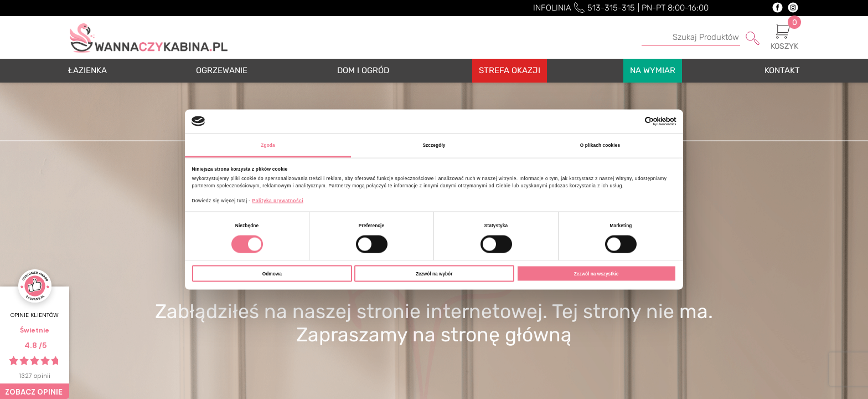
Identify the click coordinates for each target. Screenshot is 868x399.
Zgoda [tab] (268, 145)
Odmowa (272, 273)
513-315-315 (611, 8)
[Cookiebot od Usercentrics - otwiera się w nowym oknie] (628, 122)
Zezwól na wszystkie (596, 273)
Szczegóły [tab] (434, 145)
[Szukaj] (701, 38)
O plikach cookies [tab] (600, 145)
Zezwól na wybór (434, 273)
